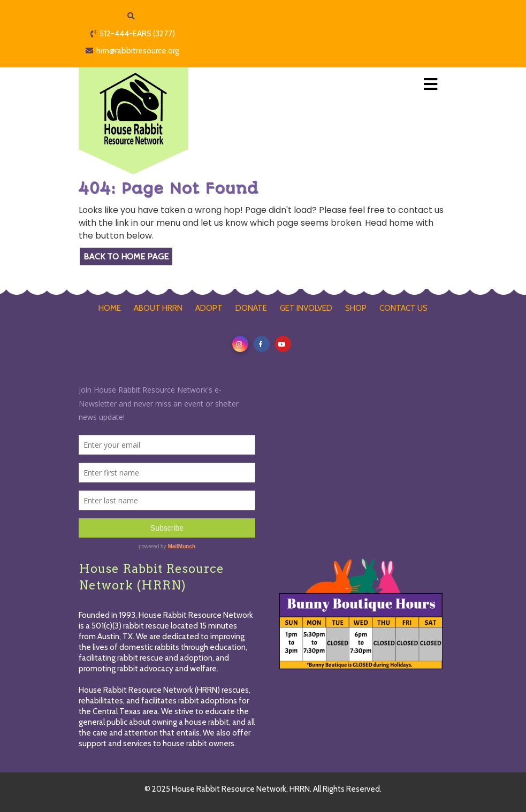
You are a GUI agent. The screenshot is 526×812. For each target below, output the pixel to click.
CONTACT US (403, 308)
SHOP (356, 308)
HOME (110, 308)
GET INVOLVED (306, 308)
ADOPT (209, 308)
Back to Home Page (126, 256)
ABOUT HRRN (158, 308)
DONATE (251, 308)
